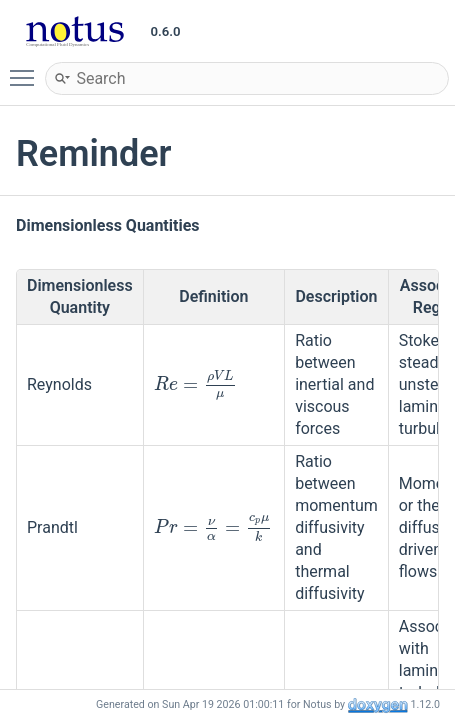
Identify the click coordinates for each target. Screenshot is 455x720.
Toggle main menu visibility (27, 69)
